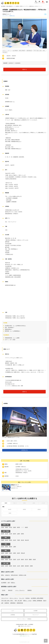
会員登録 (43, 2)
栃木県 (7, 540)
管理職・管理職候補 (37, 601)
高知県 (34, 559)
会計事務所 (4, 583)
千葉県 (18, 540)
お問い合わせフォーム (25, 636)
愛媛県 (30, 559)
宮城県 (14, 527)
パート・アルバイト (20, 590)
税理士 (3, 575)
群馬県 (10, 540)
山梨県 (18, 534)
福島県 (26, 527)
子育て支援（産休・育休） (7, 601)
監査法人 (13, 583)
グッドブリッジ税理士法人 (29, 6)
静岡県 (17, 6)
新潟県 (3, 534)
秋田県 (18, 527)
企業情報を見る (25, 450)
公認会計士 (7, 575)
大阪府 (10, 553)
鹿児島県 (27, 566)
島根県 (7, 559)
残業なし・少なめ (27, 601)
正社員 (4, 590)
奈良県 (18, 553)
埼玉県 (14, 540)
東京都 (22, 540)
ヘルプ (12, 611)
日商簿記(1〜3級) (22, 575)
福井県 (14, 534)
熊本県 (14, 566)
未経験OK (7, 603)
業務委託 (30, 590)
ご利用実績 (12, 615)
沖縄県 (31, 566)
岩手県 (10, 527)
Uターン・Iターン (14, 598)
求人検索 (36, 2)
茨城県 (3, 540)
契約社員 (10, 590)
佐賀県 (7, 566)
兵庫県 (14, 553)
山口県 (18, 559)
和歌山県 (23, 553)
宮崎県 (22, 566)
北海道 (3, 527)
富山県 (7, 534)
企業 (9, 583)
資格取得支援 (20, 603)
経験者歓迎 (13, 603)
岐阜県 (10, 509)
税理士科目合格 (14, 575)
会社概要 (35, 611)
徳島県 (22, 559)
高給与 (45, 601)
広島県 (14, 559)
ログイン (40, 2)
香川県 (26, 559)
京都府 (7, 553)
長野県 (22, 534)
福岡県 (3, 566)
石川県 (10, 534)
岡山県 (10, 559)
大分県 (18, 566)
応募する (25, 69)
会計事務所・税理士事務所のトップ (8, 6)
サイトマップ (35, 615)
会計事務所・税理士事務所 (37, 598)
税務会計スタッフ (38, 6)
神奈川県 (27, 540)
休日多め (28, 598)
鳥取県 (3, 559)
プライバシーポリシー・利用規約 (24, 619)
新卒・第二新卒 (18, 601)
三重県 (10, 513)
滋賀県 (3, 553)
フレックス (22, 598)
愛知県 (39, 509)
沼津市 (21, 6)
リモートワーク (5, 598)
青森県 (7, 527)
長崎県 (10, 566)
